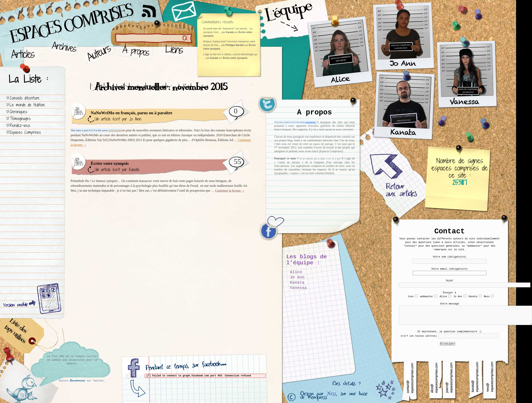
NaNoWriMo (311, 122)
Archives (63, 52)
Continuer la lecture (230, 191)
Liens (175, 52)
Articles (25, 52)
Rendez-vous (20, 125)
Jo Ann (135, 119)
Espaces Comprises (25, 132)
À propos (137, 52)
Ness (331, 395)
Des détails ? (347, 385)
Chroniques (18, 112)
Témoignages (20, 119)
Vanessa (298, 288)
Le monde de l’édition (27, 105)
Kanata (134, 170)
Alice (296, 272)
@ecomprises (78, 381)
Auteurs (98, 52)
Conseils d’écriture (25, 98)
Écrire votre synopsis (235, 58)
